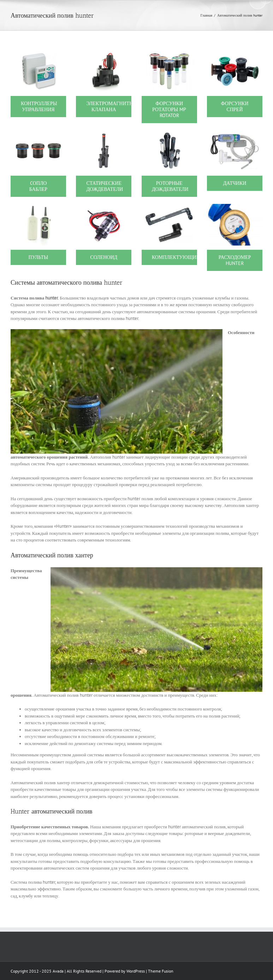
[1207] (38, 207)
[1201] (104, 53)
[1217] (169, 207)
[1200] (38, 53)
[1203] (169, 134)
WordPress (136, 971)
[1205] (104, 134)
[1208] (235, 53)
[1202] (169, 53)
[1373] (38, 134)
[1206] (235, 134)
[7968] (235, 207)
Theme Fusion (161, 971)
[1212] (104, 207)
